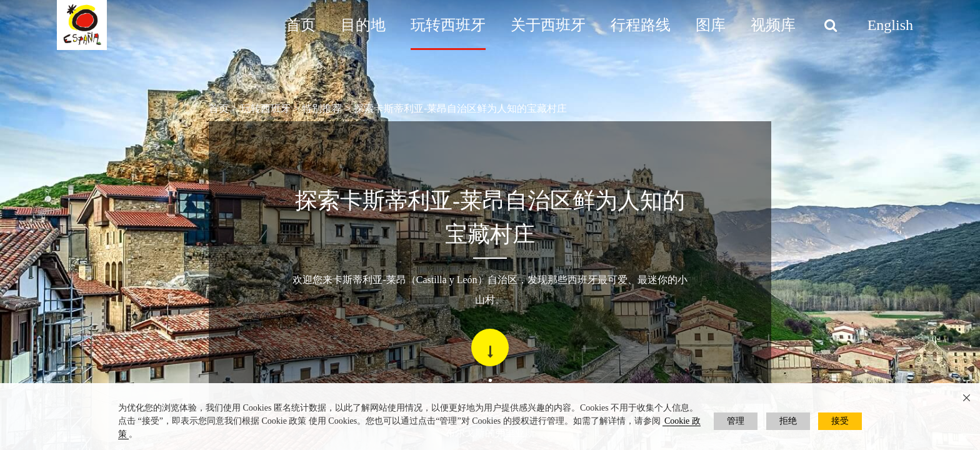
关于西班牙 (548, 25)
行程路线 (641, 25)
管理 (736, 421)
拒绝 (788, 421)
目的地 (363, 25)
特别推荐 (322, 108)
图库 (711, 25)
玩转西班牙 (448, 25)
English (890, 25)
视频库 (773, 25)
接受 (840, 421)
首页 (301, 25)
